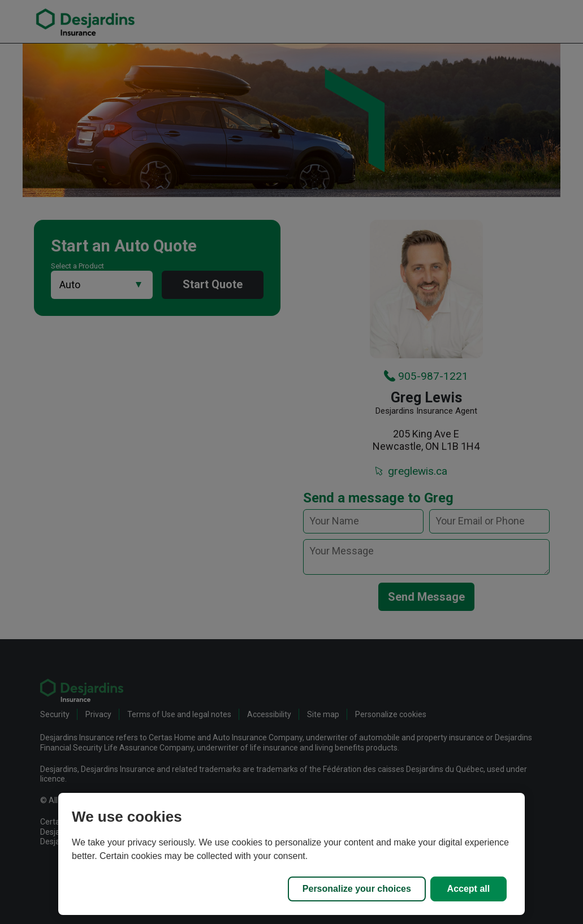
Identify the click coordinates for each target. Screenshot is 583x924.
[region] (291, 854)
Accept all (469, 889)
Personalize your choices (357, 889)
